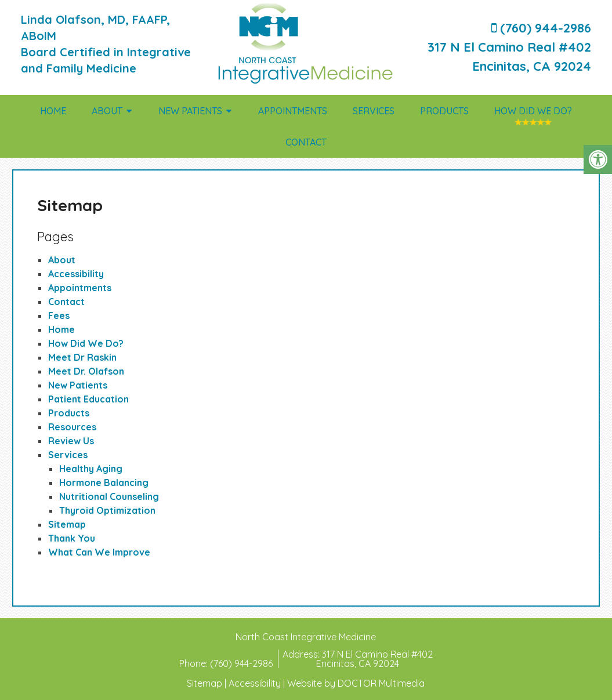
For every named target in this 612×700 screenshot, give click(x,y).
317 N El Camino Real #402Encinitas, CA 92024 (374, 659)
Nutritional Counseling (109, 496)
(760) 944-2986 (242, 663)
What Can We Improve (99, 552)
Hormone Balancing (104, 483)
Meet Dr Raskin (82, 357)
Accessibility (76, 274)
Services (374, 111)
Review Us (71, 441)
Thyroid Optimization (107, 510)
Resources (72, 427)
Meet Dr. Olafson (86, 371)
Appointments (293, 111)
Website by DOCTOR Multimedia (356, 683)
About (107, 111)
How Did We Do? (533, 111)
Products (444, 111)
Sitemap (67, 524)
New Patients (190, 111)
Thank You (72, 538)
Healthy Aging (91, 469)
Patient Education (88, 399)
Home (53, 111)
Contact (306, 142)
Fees (59, 315)
